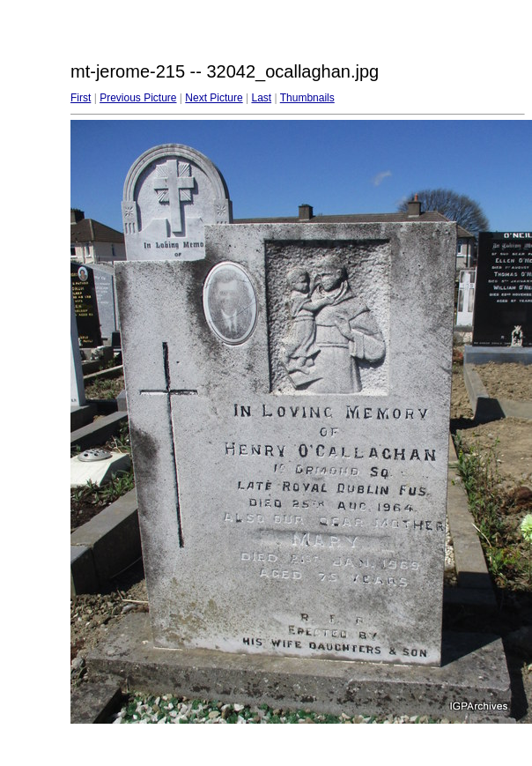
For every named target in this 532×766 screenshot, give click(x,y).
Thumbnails (307, 98)
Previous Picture (138, 98)
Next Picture (214, 98)
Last (261, 98)
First (81, 98)
